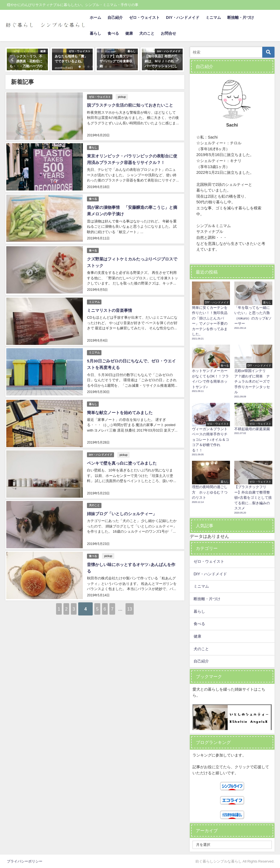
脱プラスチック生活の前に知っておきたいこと (132, 104)
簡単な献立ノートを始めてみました (121, 401)
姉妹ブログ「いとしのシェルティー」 (123, 498)
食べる (113, 33)
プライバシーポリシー (25, 861)
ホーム (95, 17)
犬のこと (147, 33)
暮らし (95, 33)
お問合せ (168, 33)
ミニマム (213, 17)
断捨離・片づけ (241, 17)
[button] (13, 60)
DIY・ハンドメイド (183, 17)
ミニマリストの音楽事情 (110, 302)
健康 (129, 33)
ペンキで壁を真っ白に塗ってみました (123, 450)
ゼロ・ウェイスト (144, 17)
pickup (123, 96)
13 (156, 591)
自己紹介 (115, 17)
